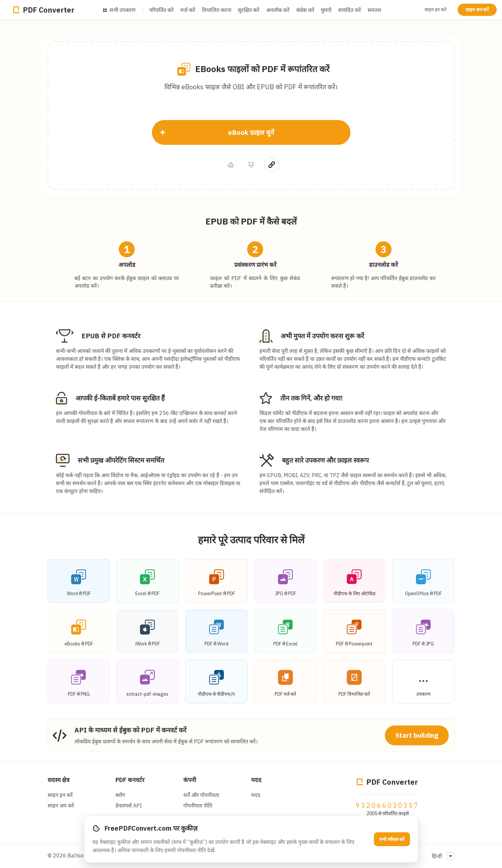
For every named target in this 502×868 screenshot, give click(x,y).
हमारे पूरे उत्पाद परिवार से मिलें (251, 539)
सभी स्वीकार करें (392, 839)
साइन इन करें (435, 10)
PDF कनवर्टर (130, 780)
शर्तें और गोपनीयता (201, 795)
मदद (256, 780)
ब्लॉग (120, 795)
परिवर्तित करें (161, 10)
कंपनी (190, 780)
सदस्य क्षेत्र (59, 780)
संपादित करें (350, 10)
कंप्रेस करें (305, 10)
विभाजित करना (217, 10)
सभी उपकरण (119, 10)
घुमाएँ (326, 10)
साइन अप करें (477, 10)
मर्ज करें (188, 10)
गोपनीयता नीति (198, 806)
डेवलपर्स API (129, 806)
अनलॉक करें (278, 10)
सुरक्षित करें (249, 10)
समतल (374, 10)
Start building (417, 735)
